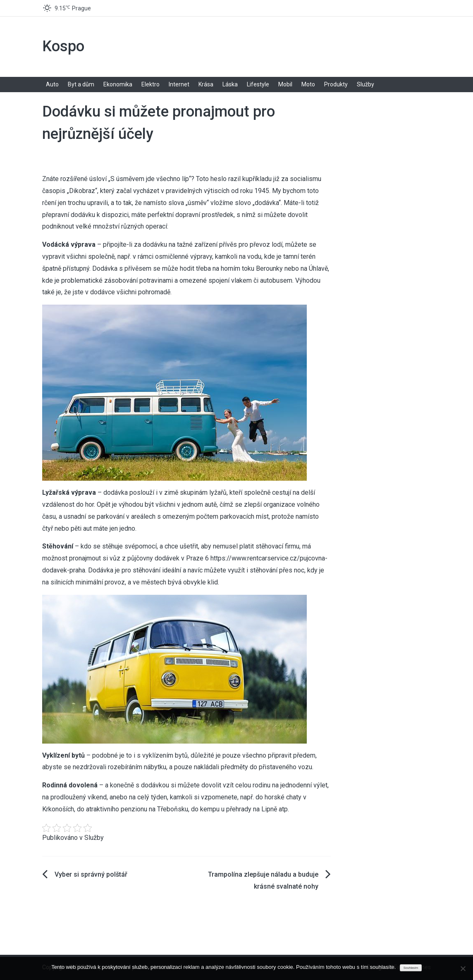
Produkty (336, 84)
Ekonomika (118, 84)
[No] (463, 968)
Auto (52, 84)
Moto (308, 84)
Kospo (63, 46)
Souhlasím (411, 968)
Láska (230, 84)
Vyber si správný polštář (91, 874)
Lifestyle (258, 84)
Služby (365, 84)
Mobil (285, 84)
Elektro (150, 84)
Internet (179, 84)
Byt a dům (81, 84)
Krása (206, 84)
